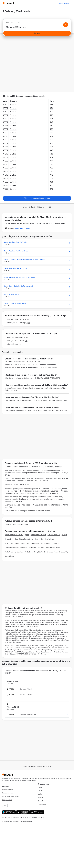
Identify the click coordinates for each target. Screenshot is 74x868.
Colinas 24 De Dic (11, 539)
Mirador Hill (35, 543)
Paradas (41, 798)
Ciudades (41, 801)
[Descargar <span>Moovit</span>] (64, 3)
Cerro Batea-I (45, 543)
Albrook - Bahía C (54, 535)
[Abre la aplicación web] (37, 812)
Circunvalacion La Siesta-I (14, 535)
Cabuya (64, 535)
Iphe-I (27, 535)
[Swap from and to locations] (66, 25)
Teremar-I (55, 543)
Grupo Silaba (9, 556)
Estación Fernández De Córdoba (16, 548)
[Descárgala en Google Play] (9, 812)
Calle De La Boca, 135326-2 (35, 552)
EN (5, 805)
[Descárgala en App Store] (23, 812)
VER (28, 319)
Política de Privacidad (27, 817)
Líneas (40, 787)
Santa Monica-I (10, 552)
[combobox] (37, 23)
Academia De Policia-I (54, 548)
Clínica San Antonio (26, 539)
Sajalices (20, 552)
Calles (40, 794)
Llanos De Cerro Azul (37, 548)
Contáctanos (40, 817)
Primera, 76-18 (23, 525)
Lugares (41, 791)
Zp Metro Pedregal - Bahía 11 (57, 552)
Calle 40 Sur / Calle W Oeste (45, 539)
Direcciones (42, 804)
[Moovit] (8, 3)
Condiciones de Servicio (10, 817)
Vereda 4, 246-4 (10, 525)
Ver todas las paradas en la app (37, 198)
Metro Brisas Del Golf (38, 535)
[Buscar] (37, 33)
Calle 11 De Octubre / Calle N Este (17, 543)
